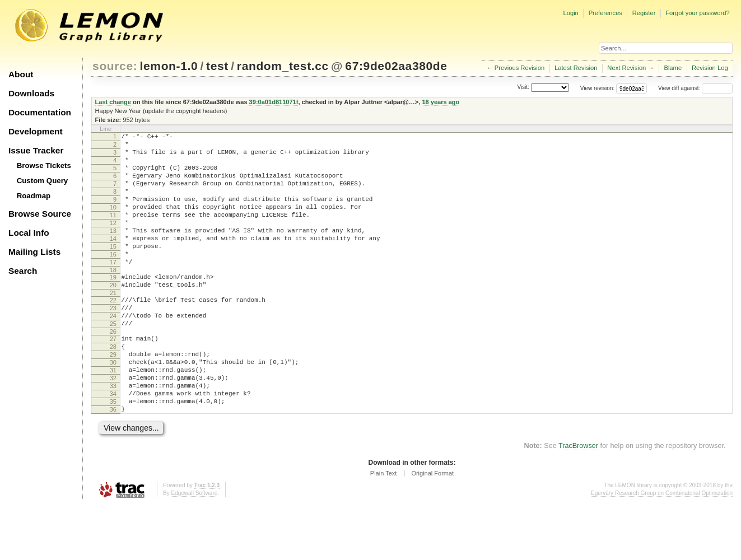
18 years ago (441, 102)
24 (113, 351)
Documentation (40, 112)
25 (113, 361)
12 (113, 241)
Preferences (605, 13)
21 (113, 325)
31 (113, 416)
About (21, 74)
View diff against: (695, 88)
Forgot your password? (697, 13)
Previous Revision (520, 68)
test (217, 66)
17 (113, 289)
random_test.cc (283, 66)
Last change (113, 102)
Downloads (31, 93)
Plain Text (384, 529)
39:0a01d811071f (274, 102)
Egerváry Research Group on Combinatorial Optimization (662, 549)
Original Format (432, 529)
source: (115, 66)
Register (644, 13)
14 (113, 260)
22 (113, 332)
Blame (673, 68)
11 (113, 232)
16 (113, 279)
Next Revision (626, 68)
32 (113, 425)
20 (113, 315)
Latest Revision (576, 68)
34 (113, 444)
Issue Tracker (36, 150)
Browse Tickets (44, 165)
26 (113, 370)
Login (570, 13)
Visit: (523, 88)
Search (23, 271)
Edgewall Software (194, 549)
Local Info (29, 233)
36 (113, 463)
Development (36, 131)
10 (113, 222)
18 (113, 298)
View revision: (598, 88)
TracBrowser (578, 501)
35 (113, 454)
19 (113, 306)
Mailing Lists (34, 252)
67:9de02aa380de (396, 66)
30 (113, 406)
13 (113, 251)
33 (113, 435)
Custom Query (43, 181)
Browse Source (40, 214)
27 (113, 377)
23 (113, 342)
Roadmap (34, 196)
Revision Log (710, 68)
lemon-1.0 (169, 66)
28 (113, 387)
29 (113, 396)
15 (113, 270)
